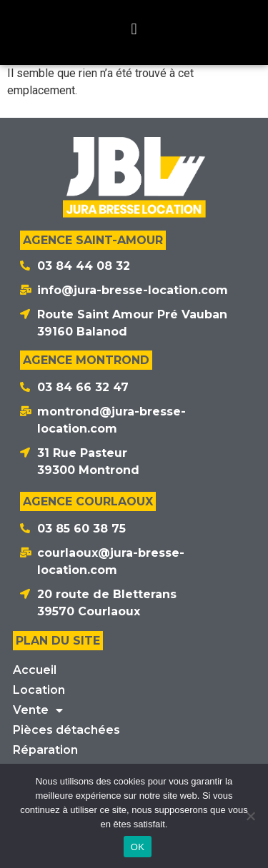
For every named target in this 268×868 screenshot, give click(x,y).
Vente (38, 710)
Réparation (45, 750)
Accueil (35, 670)
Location (39, 690)
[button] (134, 29)
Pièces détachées (66, 730)
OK (138, 847)
